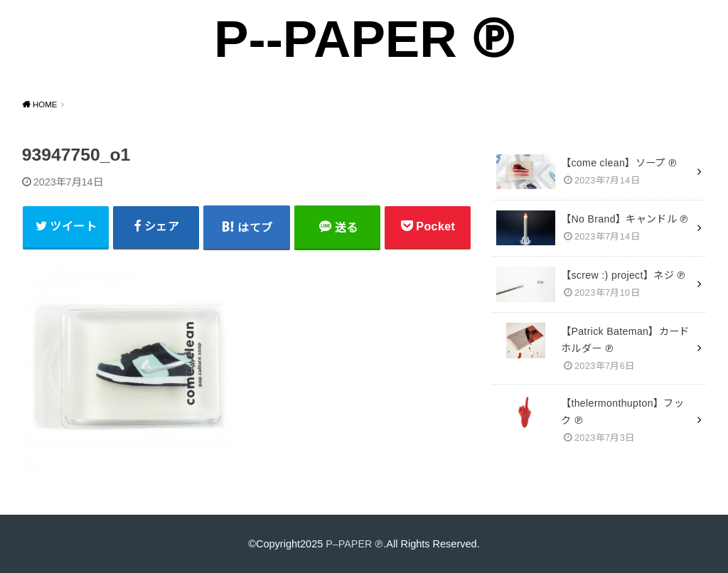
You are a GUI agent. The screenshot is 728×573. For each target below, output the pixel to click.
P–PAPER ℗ (355, 543)
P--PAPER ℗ (364, 39)
